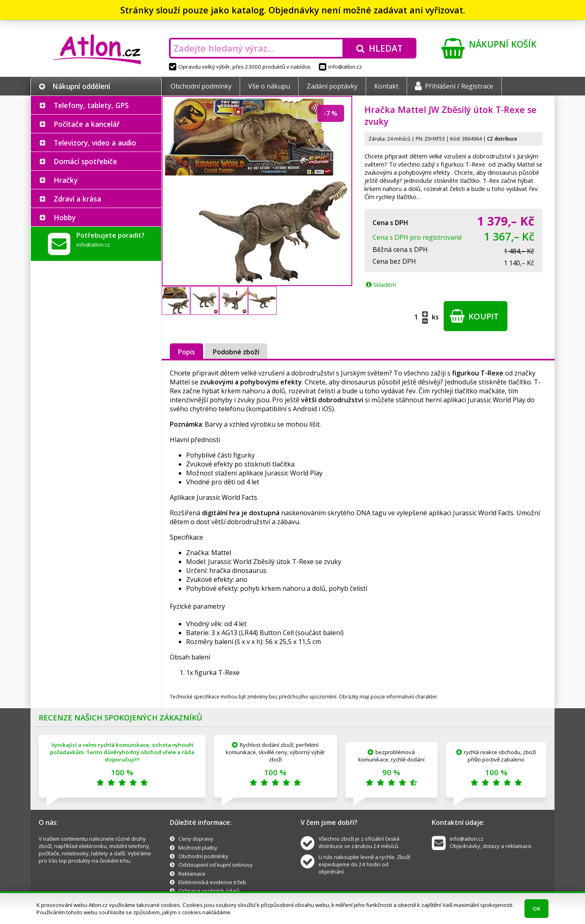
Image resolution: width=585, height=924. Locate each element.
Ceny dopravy (196, 839)
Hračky (66, 180)
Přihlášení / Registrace (454, 86)
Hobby (65, 217)
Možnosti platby (198, 848)
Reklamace (192, 874)
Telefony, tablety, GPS (91, 105)
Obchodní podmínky (201, 86)
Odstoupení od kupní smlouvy (216, 865)
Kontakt (386, 86)
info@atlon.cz (340, 67)
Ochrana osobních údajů (209, 891)
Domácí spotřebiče (85, 161)
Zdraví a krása (77, 199)
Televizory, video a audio (95, 143)
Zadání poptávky (332, 86)
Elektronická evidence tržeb (212, 882)
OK (536, 909)
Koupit (474, 316)
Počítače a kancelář (87, 124)
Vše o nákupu (269, 86)
